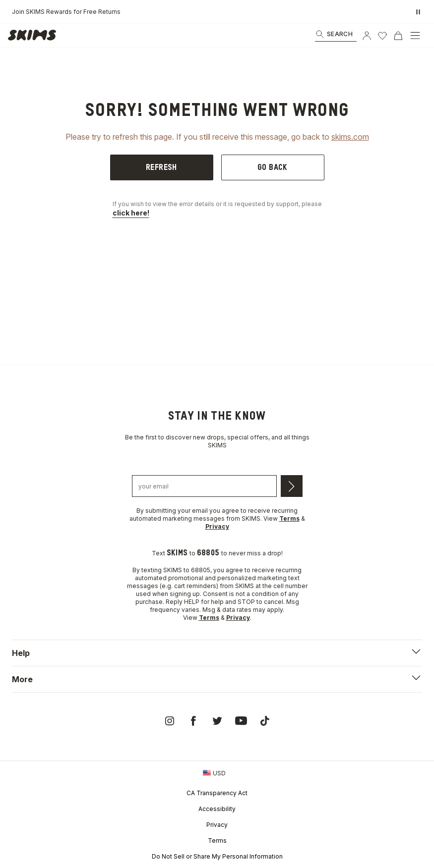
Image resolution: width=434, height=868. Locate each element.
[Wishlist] (382, 36)
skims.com (350, 137)
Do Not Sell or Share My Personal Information (217, 856)
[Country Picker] (214, 773)
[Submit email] (292, 486)
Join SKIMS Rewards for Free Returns (66, 12)
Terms (217, 841)
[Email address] (204, 486)
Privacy (217, 825)
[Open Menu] (415, 36)
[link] (35, 36)
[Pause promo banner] (418, 12)
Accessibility (217, 809)
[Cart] (398, 36)
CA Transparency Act (217, 793)
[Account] (367, 36)
